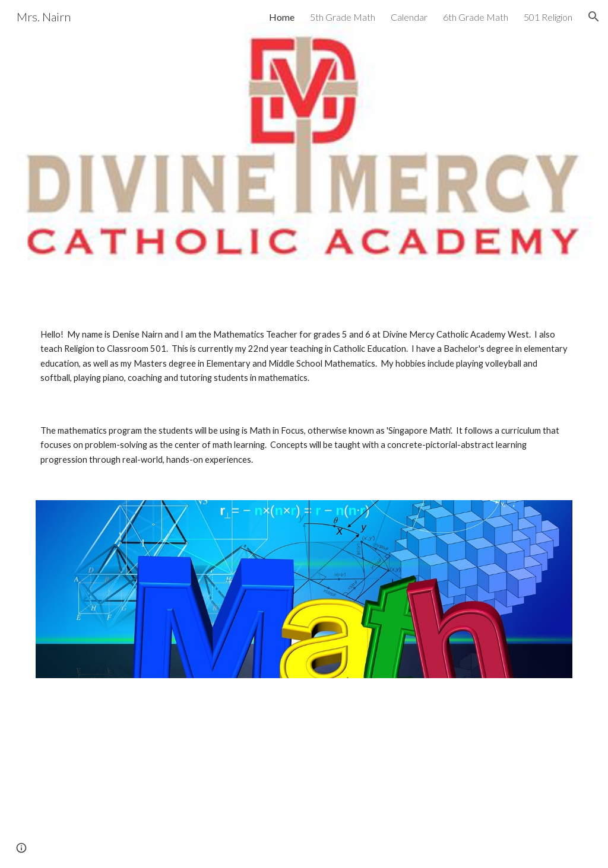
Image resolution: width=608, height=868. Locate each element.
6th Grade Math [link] (476, 17)
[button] (594, 17)
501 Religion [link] (548, 17)
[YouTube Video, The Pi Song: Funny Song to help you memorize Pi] (167, 780)
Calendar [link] (409, 17)
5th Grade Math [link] (343, 17)
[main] (304, 357)
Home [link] (282, 17)
